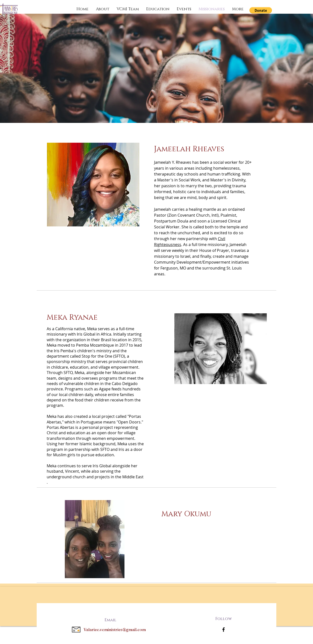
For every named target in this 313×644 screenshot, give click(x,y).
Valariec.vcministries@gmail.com (115, 630)
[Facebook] (224, 630)
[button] (261, 10)
